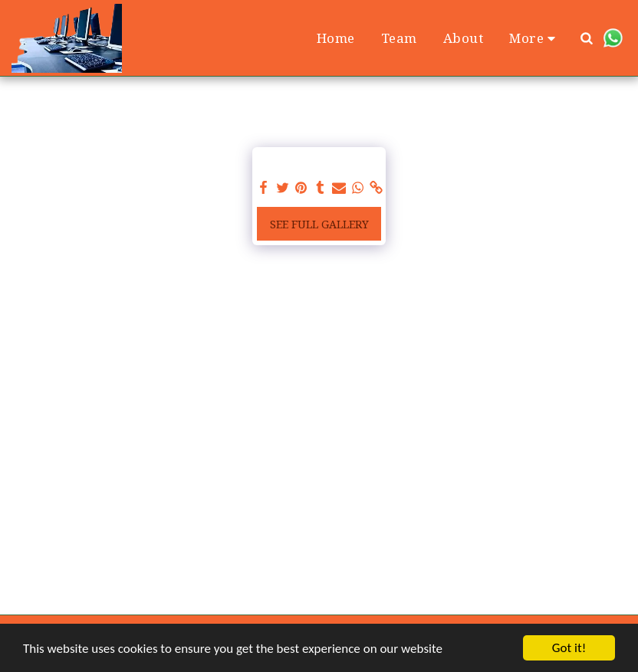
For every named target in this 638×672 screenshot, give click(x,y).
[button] (587, 38)
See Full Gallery (319, 224)
